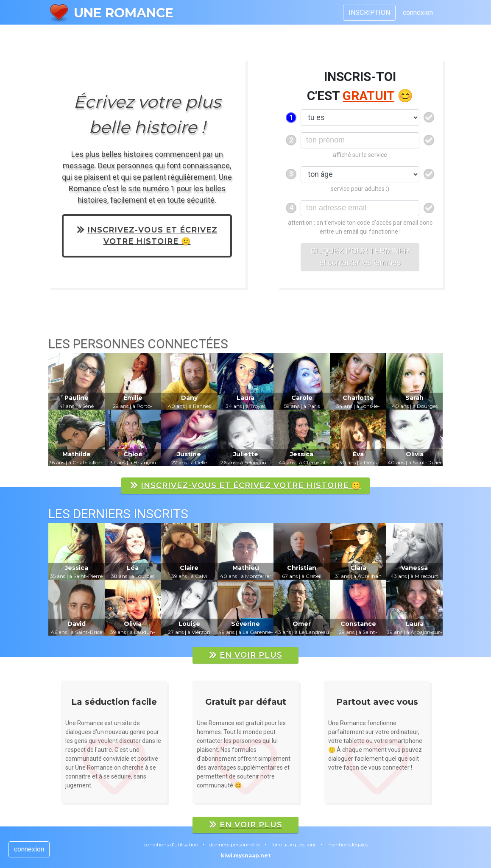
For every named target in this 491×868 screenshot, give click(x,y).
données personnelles (235, 844)
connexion (418, 13)
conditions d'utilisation (171, 844)
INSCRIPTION (369, 13)
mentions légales (348, 844)
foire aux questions (294, 844)
